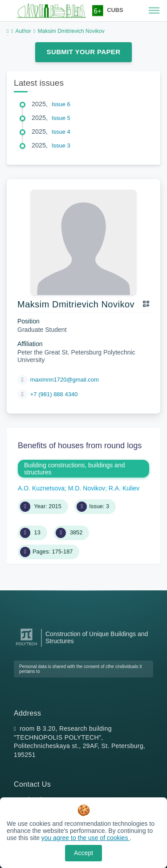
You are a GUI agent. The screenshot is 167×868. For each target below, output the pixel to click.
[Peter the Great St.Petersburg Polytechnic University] (26, 646)
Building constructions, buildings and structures (74, 469)
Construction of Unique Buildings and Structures (97, 637)
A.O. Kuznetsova (41, 488)
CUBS (115, 10)
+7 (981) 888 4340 (54, 394)
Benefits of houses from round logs (80, 446)
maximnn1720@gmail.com (65, 380)
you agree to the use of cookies (86, 838)
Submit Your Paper (84, 52)
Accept (83, 853)
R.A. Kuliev (124, 488)
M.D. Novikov (87, 488)
